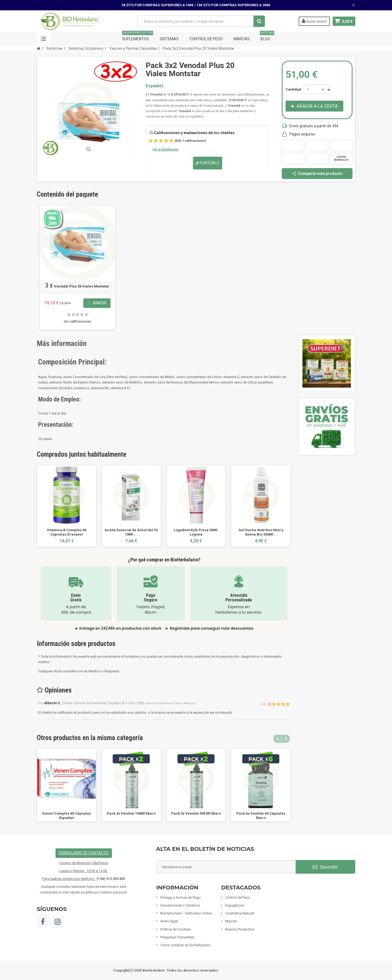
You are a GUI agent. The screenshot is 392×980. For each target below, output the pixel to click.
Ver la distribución (166, 150)
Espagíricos (235, 905)
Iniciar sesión (314, 21)
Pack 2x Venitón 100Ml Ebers (131, 813)
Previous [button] (277, 739)
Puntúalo (208, 163)
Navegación (44, 39)
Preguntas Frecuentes (177, 937)
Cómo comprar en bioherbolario (186, 945)
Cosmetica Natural (240, 913)
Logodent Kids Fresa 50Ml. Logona (196, 532)
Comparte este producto (317, 174)
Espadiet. (155, 86)
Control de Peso (206, 39)
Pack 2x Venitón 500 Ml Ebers (196, 813)
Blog (267, 37)
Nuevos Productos (240, 929)
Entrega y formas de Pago (181, 897)
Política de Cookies (175, 929)
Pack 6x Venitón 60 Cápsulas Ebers (261, 816)
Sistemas (169, 39)
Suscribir (325, 867)
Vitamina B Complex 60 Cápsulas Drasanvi (67, 532)
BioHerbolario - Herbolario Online (186, 913)
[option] (66, 506)
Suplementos (137, 37)
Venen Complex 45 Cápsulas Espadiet (67, 816)
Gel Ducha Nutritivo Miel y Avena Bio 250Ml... (261, 532)
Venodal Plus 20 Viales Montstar (82, 286)
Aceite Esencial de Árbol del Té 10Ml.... (131, 532)
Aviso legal (169, 921)
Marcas (242, 39)
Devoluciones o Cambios (180, 905)
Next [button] (286, 739)
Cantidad (293, 89)
